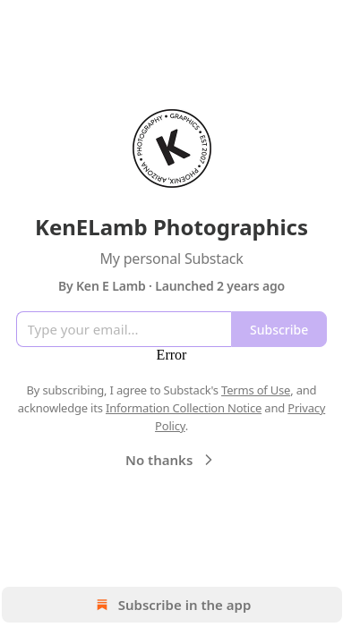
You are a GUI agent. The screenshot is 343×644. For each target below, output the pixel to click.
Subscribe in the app (171, 605)
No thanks (171, 460)
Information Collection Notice (184, 408)
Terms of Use (256, 390)
